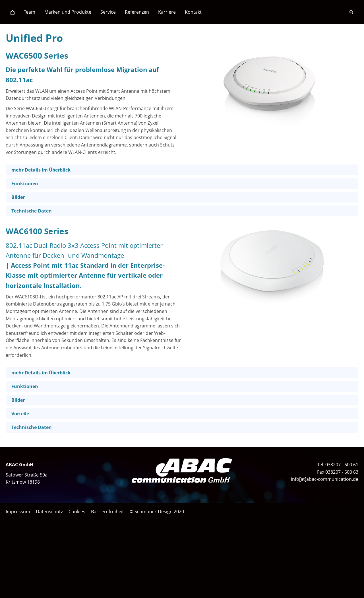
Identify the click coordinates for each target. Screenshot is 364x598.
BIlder (18, 197)
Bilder (18, 400)
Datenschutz (49, 512)
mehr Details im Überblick (41, 170)
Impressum (18, 512)
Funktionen (25, 183)
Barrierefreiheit (107, 512)
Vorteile (20, 414)
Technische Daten (32, 211)
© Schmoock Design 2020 (157, 512)
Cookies (77, 512)
